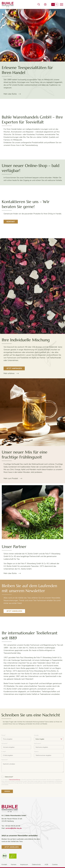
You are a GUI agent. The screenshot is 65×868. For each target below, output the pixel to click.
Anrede (36, 735)
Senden (7, 791)
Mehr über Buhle (10, 94)
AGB (46, 865)
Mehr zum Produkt (11, 478)
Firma (3, 735)
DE (53, 4)
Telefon (36, 752)
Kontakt (11, 222)
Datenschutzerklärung (15, 780)
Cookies (55, 865)
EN (56, 4)
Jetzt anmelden (14, 611)
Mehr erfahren (9, 373)
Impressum (24, 865)
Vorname (4, 743)
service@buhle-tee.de (14, 828)
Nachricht (5, 760)
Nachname (38, 743)
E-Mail (4, 752)
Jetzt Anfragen (14, 368)
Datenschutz (36, 865)
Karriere (14, 865)
